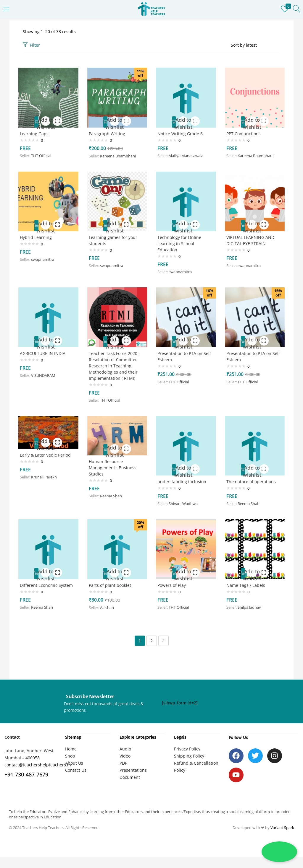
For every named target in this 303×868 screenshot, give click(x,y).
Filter (31, 45)
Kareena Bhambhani (119, 155)
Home (71, 752)
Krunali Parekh (45, 480)
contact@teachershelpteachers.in (38, 768)
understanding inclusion (183, 483)
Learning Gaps (36, 132)
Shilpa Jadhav (251, 609)
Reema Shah (112, 499)
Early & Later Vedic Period (47, 457)
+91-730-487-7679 (26, 778)
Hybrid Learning (37, 236)
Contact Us (76, 773)
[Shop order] (256, 45)
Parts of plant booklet (111, 587)
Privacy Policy (187, 752)
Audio (125, 752)
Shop (70, 759)
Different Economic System (48, 587)
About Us (74, 766)
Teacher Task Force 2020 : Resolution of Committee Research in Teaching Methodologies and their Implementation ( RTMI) (116, 366)
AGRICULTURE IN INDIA (44, 353)
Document (130, 780)
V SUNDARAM (45, 375)
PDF (123, 766)
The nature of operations (253, 483)
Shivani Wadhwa (185, 505)
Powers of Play (173, 587)
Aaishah (108, 609)
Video (125, 759)
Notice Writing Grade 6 (182, 132)
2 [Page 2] (151, 644)
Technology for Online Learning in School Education (181, 243)
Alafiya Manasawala (187, 154)
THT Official (43, 154)
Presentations (133, 773)
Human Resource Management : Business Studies (114, 470)
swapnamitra (44, 258)
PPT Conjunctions (245, 132)
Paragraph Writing (108, 132)
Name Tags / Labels (247, 587)
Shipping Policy (189, 759)
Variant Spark (282, 830)
